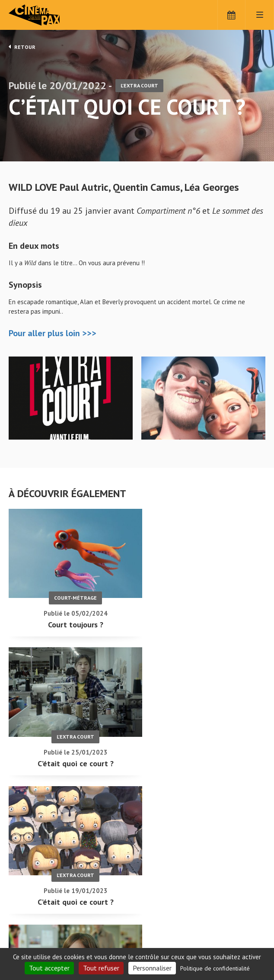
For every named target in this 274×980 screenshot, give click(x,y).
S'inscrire (166, 942)
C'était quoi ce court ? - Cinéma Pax (31, 906)
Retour (22, 47)
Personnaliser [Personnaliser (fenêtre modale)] (152, 968)
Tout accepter (49, 968)
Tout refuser (101, 968)
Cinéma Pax (48, 15)
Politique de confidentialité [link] (215, 968)
